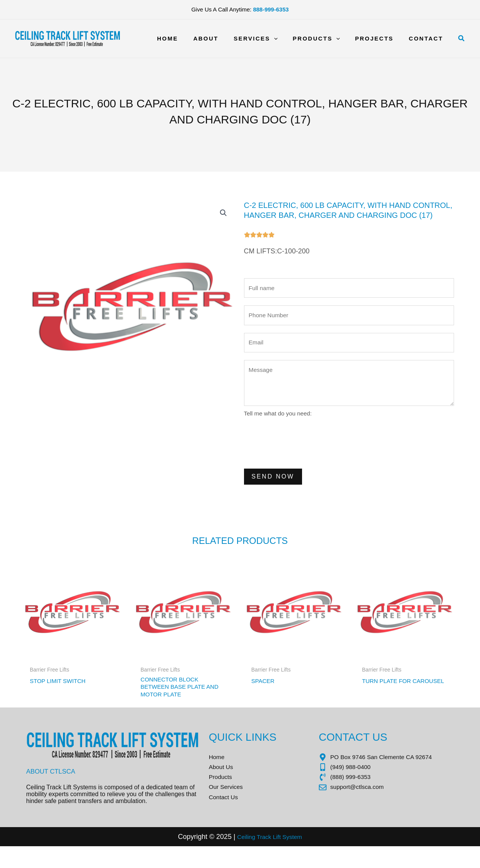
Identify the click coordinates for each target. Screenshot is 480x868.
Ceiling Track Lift (257, 858)
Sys (289, 858)
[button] (462, 39)
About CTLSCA (53, 786)
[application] (287, 39)
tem (302, 858)
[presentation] (302, 451)
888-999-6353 (271, 9)
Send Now (273, 486)
